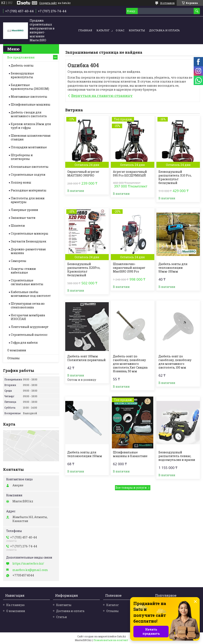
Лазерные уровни (24, 210)
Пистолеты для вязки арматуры (28, 200)
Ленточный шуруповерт (30, 327)
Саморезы (19, 261)
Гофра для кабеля (24, 343)
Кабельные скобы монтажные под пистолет (31, 294)
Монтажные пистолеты (29, 97)
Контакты (137, 30)
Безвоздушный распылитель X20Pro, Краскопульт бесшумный (84, 270)
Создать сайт (48, 3)
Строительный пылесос (29, 335)
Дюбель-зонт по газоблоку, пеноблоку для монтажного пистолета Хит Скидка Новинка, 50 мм (130, 364)
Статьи (62, 617)
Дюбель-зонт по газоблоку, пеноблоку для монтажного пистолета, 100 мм (175, 362)
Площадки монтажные (29, 147)
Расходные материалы (29, 190)
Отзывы (13, 358)
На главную (15, 605)
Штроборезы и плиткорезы (22, 157)
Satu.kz (121, 636)
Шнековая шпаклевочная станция (31, 137)
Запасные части (23, 218)
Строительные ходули (28, 175)
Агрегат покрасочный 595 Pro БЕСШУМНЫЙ (130, 174)
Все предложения (21, 57)
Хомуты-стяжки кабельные (23, 271)
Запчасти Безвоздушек (28, 241)
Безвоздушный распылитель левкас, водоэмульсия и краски (177, 456)
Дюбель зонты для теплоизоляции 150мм (85, 454)
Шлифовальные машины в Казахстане (130, 454)
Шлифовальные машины (31, 104)
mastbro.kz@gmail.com (30, 570)
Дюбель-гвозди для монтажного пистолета (29, 114)
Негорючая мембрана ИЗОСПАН (28, 317)
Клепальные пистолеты (30, 167)
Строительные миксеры (30, 233)
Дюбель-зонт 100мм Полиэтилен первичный (86, 358)
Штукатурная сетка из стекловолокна (28, 305)
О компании (17, 350)
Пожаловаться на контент (111, 640)
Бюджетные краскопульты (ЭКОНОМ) (30, 87)
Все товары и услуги (131, 488)
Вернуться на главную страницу (102, 96)
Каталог (103, 30)
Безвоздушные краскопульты (22, 75)
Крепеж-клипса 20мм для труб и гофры (31, 126)
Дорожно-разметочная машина (28, 251)
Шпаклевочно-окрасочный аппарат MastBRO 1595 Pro (129, 268)
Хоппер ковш (21, 182)
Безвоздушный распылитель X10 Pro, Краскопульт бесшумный (175, 177)
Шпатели (18, 226)
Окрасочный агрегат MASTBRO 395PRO (83, 174)
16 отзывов (167, 3)
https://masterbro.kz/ (28, 564)
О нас (120, 30)
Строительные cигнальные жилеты (27, 282)
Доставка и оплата (164, 30)
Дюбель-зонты (22, 65)
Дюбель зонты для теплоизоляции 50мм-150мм (173, 268)
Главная (85, 30)
